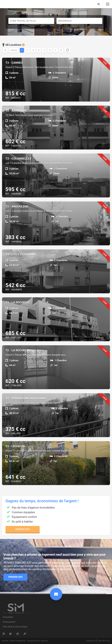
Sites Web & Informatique (15, 627)
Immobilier (8, 617)
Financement (9, 622)
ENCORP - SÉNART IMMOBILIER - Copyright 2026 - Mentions (25, 641)
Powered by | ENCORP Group (98, 641)
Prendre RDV (23, 529)
